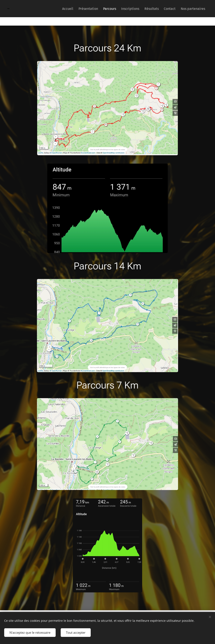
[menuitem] (52, 9)
